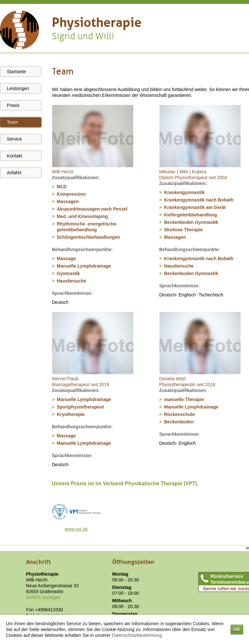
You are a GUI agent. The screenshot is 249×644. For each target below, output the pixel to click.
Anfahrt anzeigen (43, 597)
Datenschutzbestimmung (137, 635)
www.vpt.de (76, 529)
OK (237, 629)
